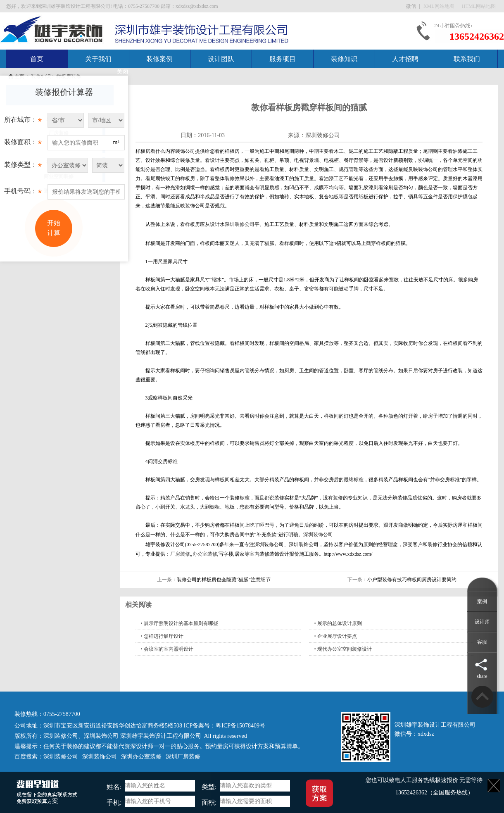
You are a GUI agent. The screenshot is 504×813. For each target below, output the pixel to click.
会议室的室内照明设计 (169, 649)
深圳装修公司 (323, 135)
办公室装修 (205, 554)
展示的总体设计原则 (340, 623)
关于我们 (98, 59)
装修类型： (23, 167)
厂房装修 (180, 554)
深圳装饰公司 (318, 535)
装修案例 (159, 59)
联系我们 (467, 59)
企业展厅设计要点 (337, 636)
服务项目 (283, 59)
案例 (482, 601)
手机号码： (23, 193)
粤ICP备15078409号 (240, 726)
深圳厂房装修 (183, 757)
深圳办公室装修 (141, 757)
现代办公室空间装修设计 (345, 649)
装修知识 (344, 59)
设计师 (482, 622)
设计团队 (221, 59)
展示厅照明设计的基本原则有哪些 (181, 623)
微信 (412, 6)
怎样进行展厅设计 (164, 636)
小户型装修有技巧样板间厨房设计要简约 (412, 580)
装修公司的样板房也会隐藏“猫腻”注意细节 (224, 580)
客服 (482, 642)
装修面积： (23, 144)
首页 (37, 59)
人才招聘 (405, 59)
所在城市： (23, 122)
